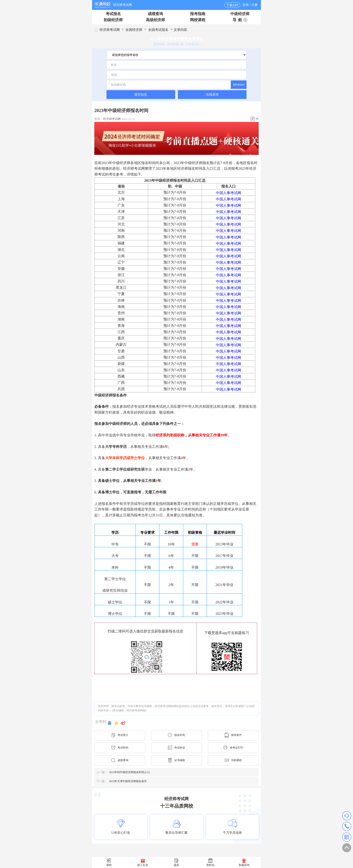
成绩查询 (155, 14)
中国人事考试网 (229, 193)
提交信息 (141, 94)
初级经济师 (113, 20)
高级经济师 (155, 20)
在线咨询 (212, 95)
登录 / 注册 (250, 5)
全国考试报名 (158, 30)
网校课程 (198, 20)
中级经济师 (240, 14)
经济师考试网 (122, 5)
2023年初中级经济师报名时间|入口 (123, 772)
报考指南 (198, 14)
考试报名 (113, 14)
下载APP (232, 5)
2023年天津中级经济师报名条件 (122, 781)
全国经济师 (134, 30)
